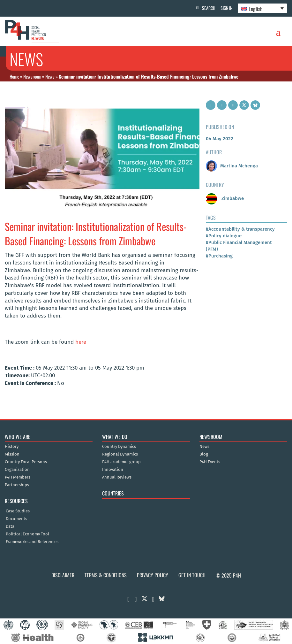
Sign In (225, 8)
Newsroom (32, 76)
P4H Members (18, 477)
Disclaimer (63, 575)
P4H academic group (121, 462)
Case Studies (18, 511)
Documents (16, 519)
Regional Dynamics (120, 454)
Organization (17, 470)
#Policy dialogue (224, 236)
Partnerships (17, 485)
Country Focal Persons (26, 462)
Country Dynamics (119, 447)
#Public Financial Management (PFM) (239, 246)
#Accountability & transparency (240, 229)
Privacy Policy (153, 575)
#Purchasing (219, 256)
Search (206, 8)
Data (10, 526)
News (50, 76)
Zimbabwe (225, 198)
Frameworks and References (32, 542)
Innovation (113, 470)
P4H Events (210, 462)
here (81, 342)
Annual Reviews (117, 477)
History (12, 447)
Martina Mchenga (232, 166)
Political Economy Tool (27, 534)
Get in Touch (192, 575)
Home (14, 76)
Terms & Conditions (106, 575)
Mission (12, 454)
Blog (204, 454)
